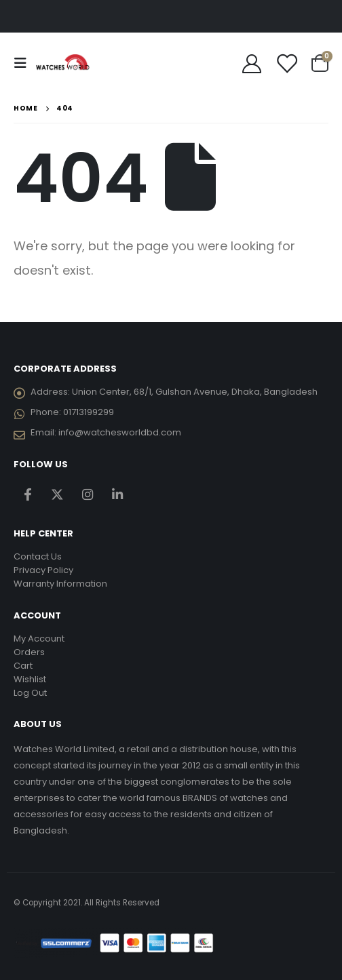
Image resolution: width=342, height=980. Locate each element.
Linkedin (117, 495)
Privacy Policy (43, 570)
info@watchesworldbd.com (120, 432)
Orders (29, 652)
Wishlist (30, 679)
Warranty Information (60, 584)
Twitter (57, 495)
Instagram (87, 495)
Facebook (27, 495)
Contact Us (38, 556)
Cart (23, 666)
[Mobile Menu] (24, 63)
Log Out (30, 693)
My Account (39, 639)
